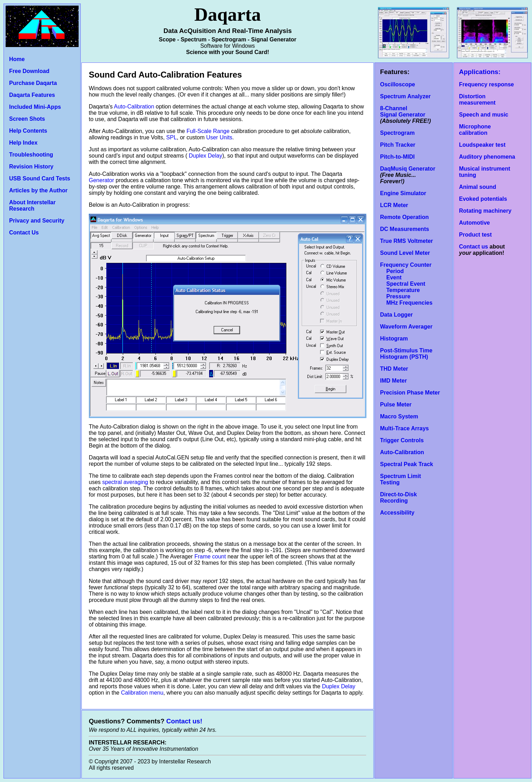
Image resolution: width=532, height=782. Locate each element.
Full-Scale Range (208, 131)
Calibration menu (142, 693)
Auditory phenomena (487, 157)
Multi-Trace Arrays (404, 428)
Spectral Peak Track (407, 464)
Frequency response (487, 84)
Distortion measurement (477, 100)
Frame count (210, 556)
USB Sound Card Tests (40, 178)
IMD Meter (393, 381)
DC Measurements (405, 229)
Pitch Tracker (398, 145)
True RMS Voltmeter (407, 241)
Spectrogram (397, 133)
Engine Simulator (403, 193)
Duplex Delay (205, 156)
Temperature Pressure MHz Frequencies (406, 296)
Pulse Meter (396, 405)
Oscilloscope (398, 84)
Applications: (480, 72)
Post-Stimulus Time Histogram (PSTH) (406, 354)
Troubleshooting (31, 155)
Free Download (29, 71)
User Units (219, 137)
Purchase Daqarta (33, 83)
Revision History (31, 167)
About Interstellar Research (32, 206)
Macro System (399, 416)
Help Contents (28, 131)
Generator (101, 180)
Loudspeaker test (482, 145)
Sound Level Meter (405, 253)
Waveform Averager (406, 327)
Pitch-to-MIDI (397, 157)
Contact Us (24, 233)
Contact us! (184, 721)
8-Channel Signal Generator (403, 111)
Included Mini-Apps (35, 107)
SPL (172, 137)
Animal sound (478, 187)
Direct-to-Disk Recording (398, 498)
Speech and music (484, 115)
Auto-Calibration (134, 107)
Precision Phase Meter (410, 393)
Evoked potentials (483, 199)
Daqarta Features (32, 95)
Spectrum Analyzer (405, 96)
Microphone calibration (475, 130)
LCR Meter (394, 205)
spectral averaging (125, 482)
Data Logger (396, 315)
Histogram (394, 339)
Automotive (474, 223)
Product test (475, 235)
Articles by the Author (38, 190)
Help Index (23, 143)
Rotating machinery (485, 211)
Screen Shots (27, 119)
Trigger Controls (402, 440)
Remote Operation (404, 217)
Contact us (474, 247)
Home (17, 59)
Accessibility (397, 513)
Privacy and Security (37, 221)
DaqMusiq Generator (408, 169)
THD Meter (394, 369)
